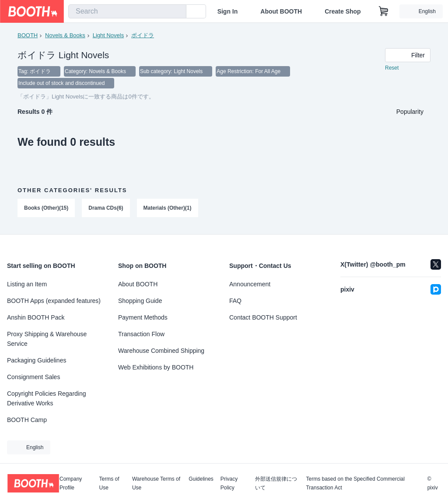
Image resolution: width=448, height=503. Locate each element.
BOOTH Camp (27, 420)
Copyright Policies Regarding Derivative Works (47, 398)
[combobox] (127, 11)
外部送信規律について (276, 483)
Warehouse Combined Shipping (161, 351)
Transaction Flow (141, 334)
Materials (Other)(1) (168, 209)
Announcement (250, 284)
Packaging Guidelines (37, 360)
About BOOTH (281, 11)
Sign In (228, 11)
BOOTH (28, 35)
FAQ (235, 301)
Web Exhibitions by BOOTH (156, 367)
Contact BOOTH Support (263, 317)
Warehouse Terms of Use (156, 483)
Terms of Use (109, 483)
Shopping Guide (140, 301)
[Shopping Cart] (384, 11)
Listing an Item (27, 284)
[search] (178, 12)
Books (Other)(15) (46, 209)
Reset (392, 68)
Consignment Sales (33, 377)
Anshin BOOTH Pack (36, 317)
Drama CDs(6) (106, 209)
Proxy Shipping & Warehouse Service (47, 339)
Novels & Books (65, 35)
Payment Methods (143, 317)
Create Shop (343, 11)
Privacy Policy (229, 483)
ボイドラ (143, 35)
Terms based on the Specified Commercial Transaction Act (355, 483)
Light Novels (108, 35)
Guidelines (201, 479)
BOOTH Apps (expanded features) (54, 301)
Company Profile (71, 483)
